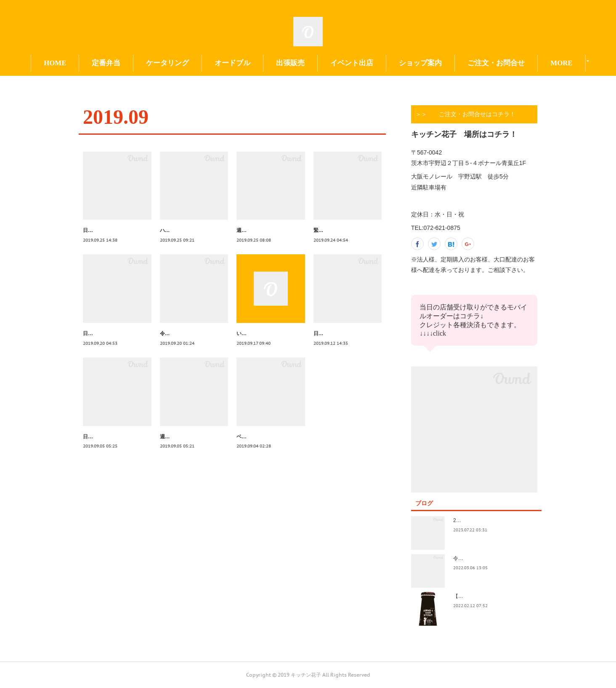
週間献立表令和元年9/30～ (267, 230)
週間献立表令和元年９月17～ (193, 455)
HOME (96, 63)
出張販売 (332, 63)
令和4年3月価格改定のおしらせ (489, 558)
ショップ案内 (462, 63)
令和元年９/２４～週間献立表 (193, 343)
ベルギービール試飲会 (262, 455)
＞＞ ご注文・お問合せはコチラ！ (465, 114)
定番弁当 (147, 63)
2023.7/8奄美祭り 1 (477, 520)
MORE (520, 63)
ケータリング (209, 63)
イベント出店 (393, 63)
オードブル (274, 63)
